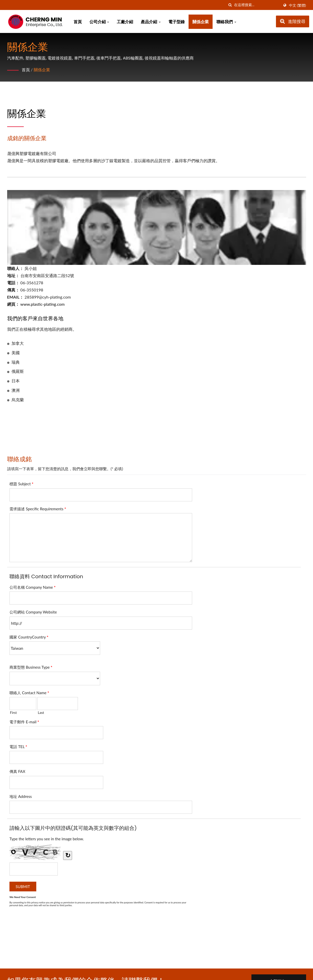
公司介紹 (99, 22)
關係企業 (201, 22)
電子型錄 (177, 22)
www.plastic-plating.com (43, 304)
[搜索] (230, 5)
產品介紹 (151, 22)
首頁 (78, 22)
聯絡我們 (226, 22)
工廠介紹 (125, 22)
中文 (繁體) (298, 5)
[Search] (257, 5)
